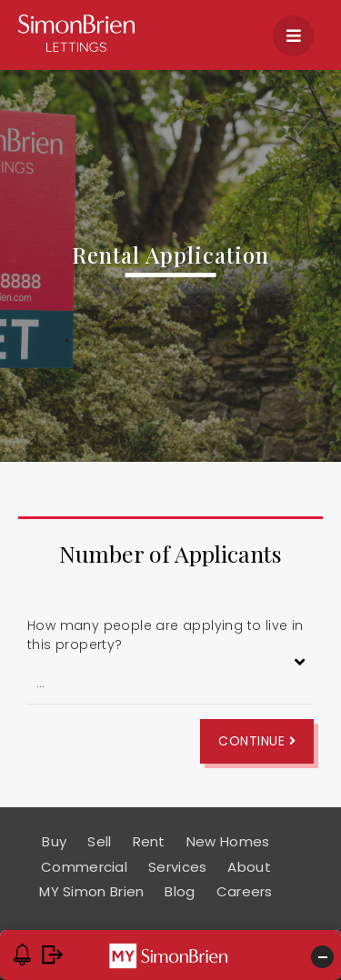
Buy (54, 841)
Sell (99, 841)
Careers (245, 891)
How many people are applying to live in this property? (165, 635)
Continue (257, 741)
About (249, 867)
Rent (149, 841)
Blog (180, 891)
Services (177, 867)
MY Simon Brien (91, 891)
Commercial (84, 867)
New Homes (228, 841)
